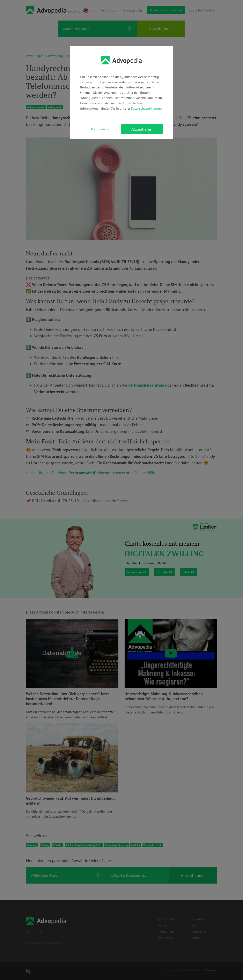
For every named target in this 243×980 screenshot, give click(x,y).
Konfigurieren (101, 129)
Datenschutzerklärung (146, 108)
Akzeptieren (142, 129)
